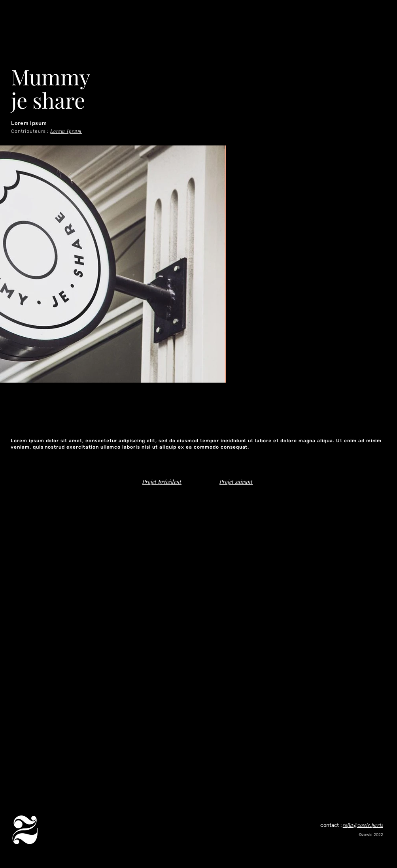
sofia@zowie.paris (363, 825)
